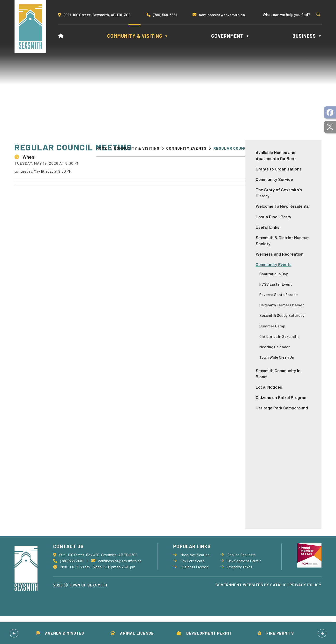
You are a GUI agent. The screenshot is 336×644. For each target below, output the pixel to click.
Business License (191, 595)
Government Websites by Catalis (251, 612)
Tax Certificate (189, 588)
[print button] (314, 149)
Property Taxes (236, 595)
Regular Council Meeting (241, 148)
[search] (288, 14)
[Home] (61, 36)
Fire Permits (276, 633)
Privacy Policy (306, 612)
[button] (318, 15)
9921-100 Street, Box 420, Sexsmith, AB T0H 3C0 (98, 582)
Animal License (132, 633)
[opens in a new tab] (330, 112)
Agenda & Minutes (60, 633)
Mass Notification (191, 582)
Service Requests (238, 582)
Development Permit (204, 633)
